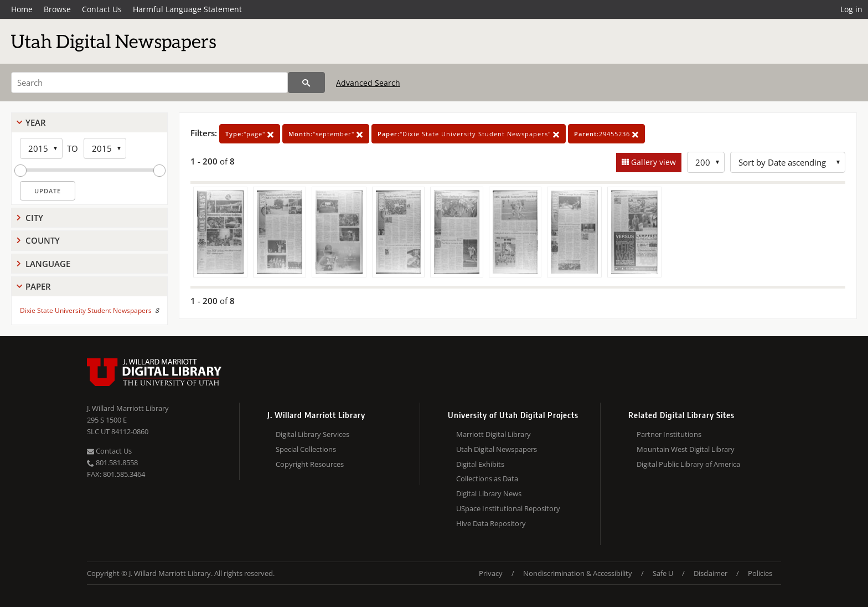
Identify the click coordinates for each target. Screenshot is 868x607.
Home (22, 9)
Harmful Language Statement (187, 9)
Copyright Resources (310, 464)
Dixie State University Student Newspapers (86, 310)
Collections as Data (487, 479)
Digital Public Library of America (688, 464)
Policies (760, 573)
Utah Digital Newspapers (497, 449)
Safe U (663, 573)
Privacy (491, 573)
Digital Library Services (312, 434)
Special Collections (306, 449)
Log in (851, 9)
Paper (38, 286)
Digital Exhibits (480, 464)
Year (36, 122)
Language (48, 264)
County (43, 240)
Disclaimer (711, 573)
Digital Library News (489, 493)
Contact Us (102, 9)
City (34, 218)
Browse (57, 9)
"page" (250, 134)
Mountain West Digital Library (686, 449)
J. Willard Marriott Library (128, 408)
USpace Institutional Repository (508, 508)
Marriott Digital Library (494, 434)
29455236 (606, 134)
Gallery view (652, 162)
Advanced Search (368, 83)
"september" (326, 134)
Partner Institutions (669, 434)
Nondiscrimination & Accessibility (578, 573)
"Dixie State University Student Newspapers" (469, 134)
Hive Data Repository (491, 523)
